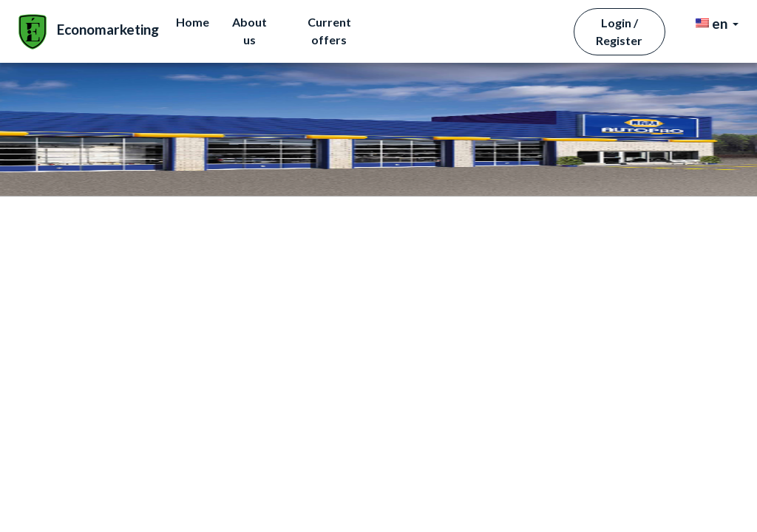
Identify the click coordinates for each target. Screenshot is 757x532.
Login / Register (622, 28)
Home (378, 28)
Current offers (517, 28)
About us (435, 28)
